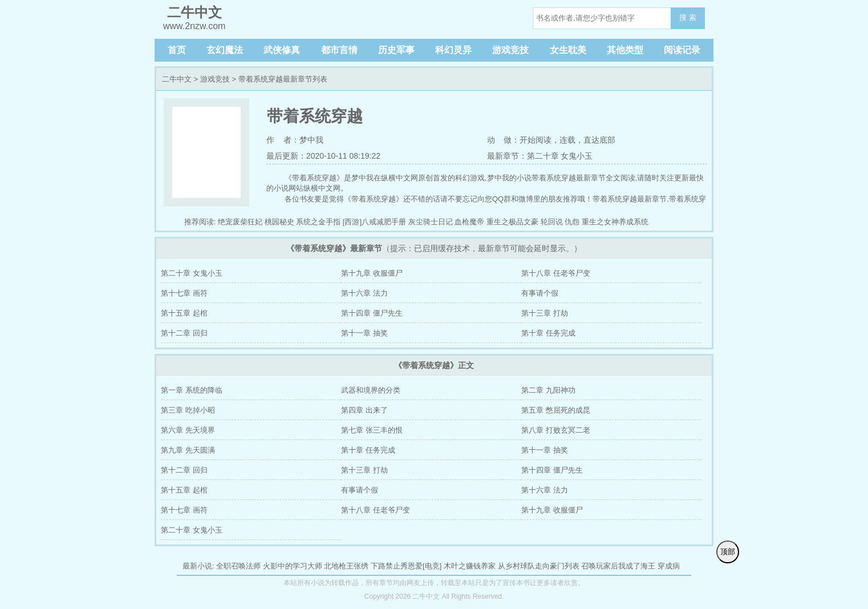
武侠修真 (282, 50)
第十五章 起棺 (184, 313)
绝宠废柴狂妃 (240, 222)
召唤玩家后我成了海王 (618, 566)
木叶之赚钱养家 (470, 566)
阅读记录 (682, 50)
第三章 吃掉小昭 (188, 410)
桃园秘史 (279, 222)
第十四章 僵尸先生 (372, 313)
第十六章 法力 (364, 293)
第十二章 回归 (184, 333)
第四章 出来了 (364, 410)
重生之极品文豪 (512, 222)
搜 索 (688, 17)
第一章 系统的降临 (192, 390)
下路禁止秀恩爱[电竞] (406, 566)
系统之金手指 (318, 222)
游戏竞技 (510, 50)
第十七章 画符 (184, 293)
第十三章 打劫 (545, 313)
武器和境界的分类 (371, 390)
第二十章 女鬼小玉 (192, 273)
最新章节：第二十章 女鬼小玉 (540, 156)
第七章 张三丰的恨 (372, 430)
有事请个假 (540, 293)
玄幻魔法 (225, 50)
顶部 (728, 552)
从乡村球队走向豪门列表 (539, 566)
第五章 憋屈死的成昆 (556, 410)
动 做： (504, 140)
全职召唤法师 (238, 566)
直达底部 (599, 140)
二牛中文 (177, 79)
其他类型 (625, 50)
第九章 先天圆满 (188, 450)
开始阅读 (536, 140)
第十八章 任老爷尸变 (556, 273)
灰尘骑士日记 (431, 222)
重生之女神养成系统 (615, 222)
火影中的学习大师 (293, 566)
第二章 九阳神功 (548, 390)
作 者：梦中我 (295, 140)
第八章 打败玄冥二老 (556, 430)
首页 (177, 50)
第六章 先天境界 (188, 430)
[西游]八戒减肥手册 (374, 222)
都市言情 (339, 50)
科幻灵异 (453, 50)
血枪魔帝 (469, 222)
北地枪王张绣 (346, 566)
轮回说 (552, 222)
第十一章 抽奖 (364, 333)
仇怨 (572, 222)
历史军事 (396, 50)
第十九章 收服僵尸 (372, 273)
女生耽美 (568, 50)
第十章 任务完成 (548, 333)
